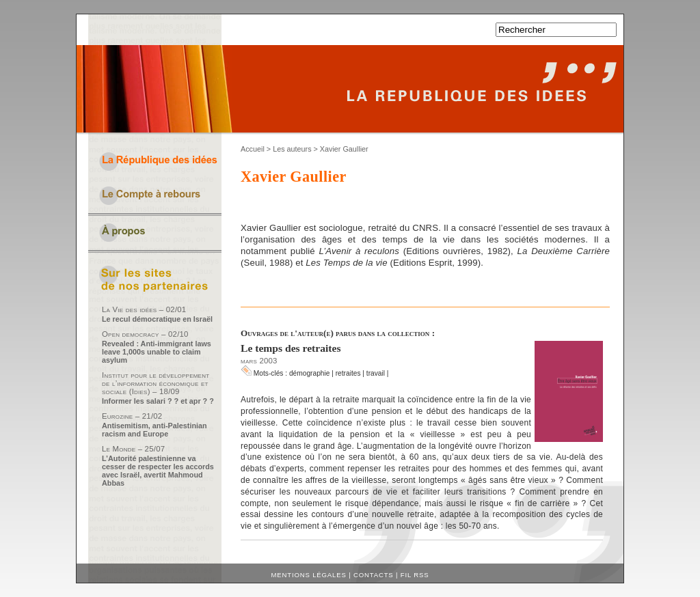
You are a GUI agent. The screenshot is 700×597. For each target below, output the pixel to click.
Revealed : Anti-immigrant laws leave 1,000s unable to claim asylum (157, 352)
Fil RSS (415, 575)
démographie (309, 373)
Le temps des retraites (291, 348)
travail (376, 373)
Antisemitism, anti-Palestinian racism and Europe (154, 430)
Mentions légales (309, 575)
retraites (348, 373)
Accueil (253, 149)
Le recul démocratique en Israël (157, 319)
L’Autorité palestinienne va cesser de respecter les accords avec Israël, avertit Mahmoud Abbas (158, 471)
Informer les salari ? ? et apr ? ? (158, 401)
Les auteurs (292, 149)
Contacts (374, 575)
